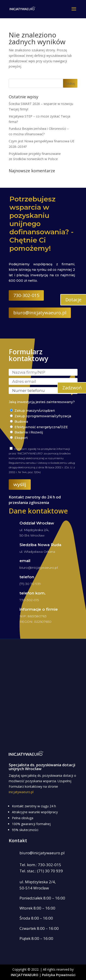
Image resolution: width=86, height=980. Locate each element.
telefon (27, 577)
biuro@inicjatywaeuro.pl (40, 313)
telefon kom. (33, 593)
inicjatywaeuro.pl (21, 792)
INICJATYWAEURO (25, 975)
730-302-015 (26, 295)
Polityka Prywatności (59, 975)
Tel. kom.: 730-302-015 (40, 865)
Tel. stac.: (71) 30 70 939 (41, 871)
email (25, 561)
